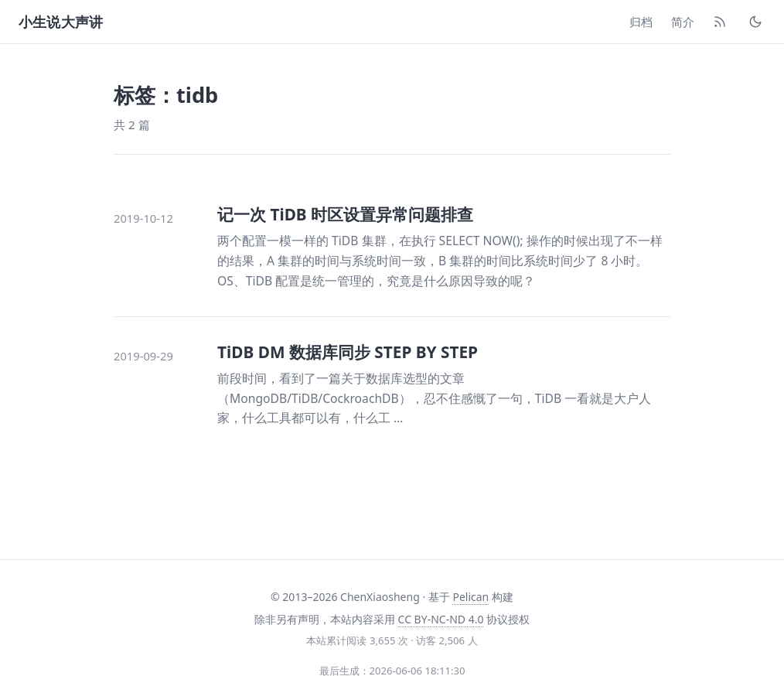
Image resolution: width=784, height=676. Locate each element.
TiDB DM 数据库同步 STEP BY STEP (348, 352)
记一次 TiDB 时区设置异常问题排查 (345, 214)
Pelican (470, 597)
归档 (641, 22)
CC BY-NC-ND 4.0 (441, 619)
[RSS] (720, 22)
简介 (683, 22)
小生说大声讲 (61, 22)
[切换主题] (755, 22)
